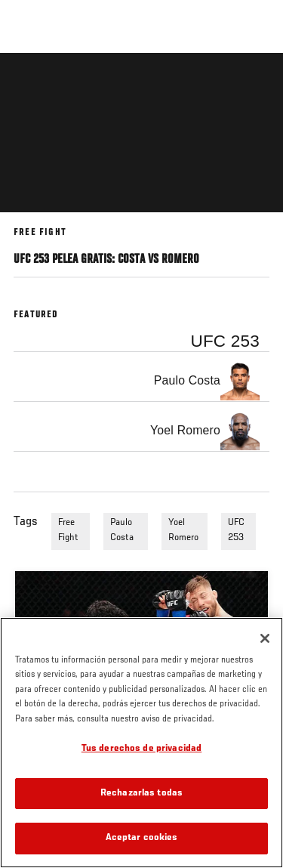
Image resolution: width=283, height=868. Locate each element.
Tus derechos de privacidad (141, 749)
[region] (141, 743)
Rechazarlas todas (141, 794)
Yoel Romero (183, 530)
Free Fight (68, 530)
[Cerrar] (265, 638)
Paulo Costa (122, 530)
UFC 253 (236, 530)
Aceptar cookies (142, 838)
